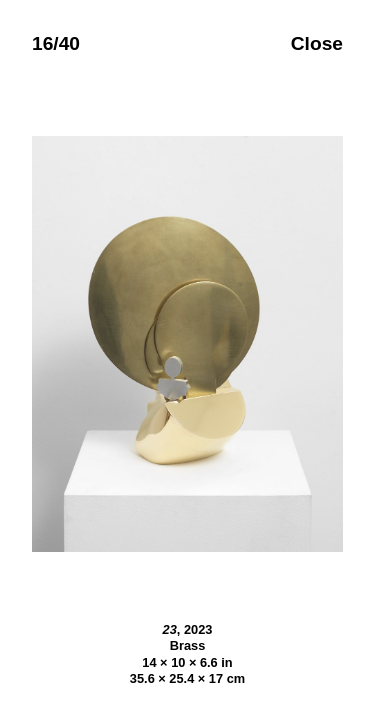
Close (317, 43)
